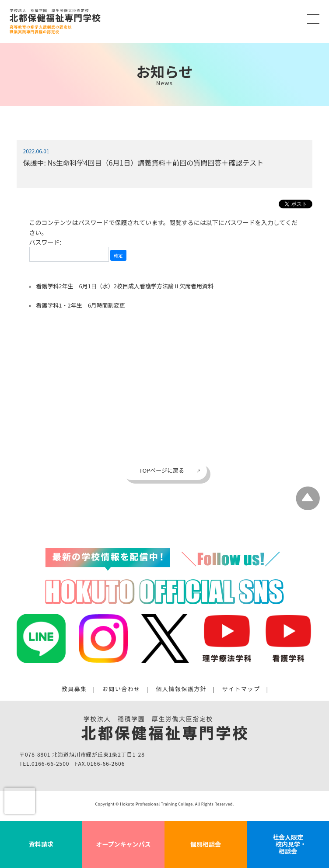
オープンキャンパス (123, 844)
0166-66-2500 (50, 763)
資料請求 (41, 844)
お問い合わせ (121, 689)
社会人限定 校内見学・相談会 (288, 844)
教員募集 (74, 689)
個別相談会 (206, 844)
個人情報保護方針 (181, 689)
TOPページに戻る (162, 470)
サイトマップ (241, 689)
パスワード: (69, 250)
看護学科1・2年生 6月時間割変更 (80, 305)
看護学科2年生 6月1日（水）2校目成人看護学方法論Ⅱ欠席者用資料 (125, 286)
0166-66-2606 (106, 763)
